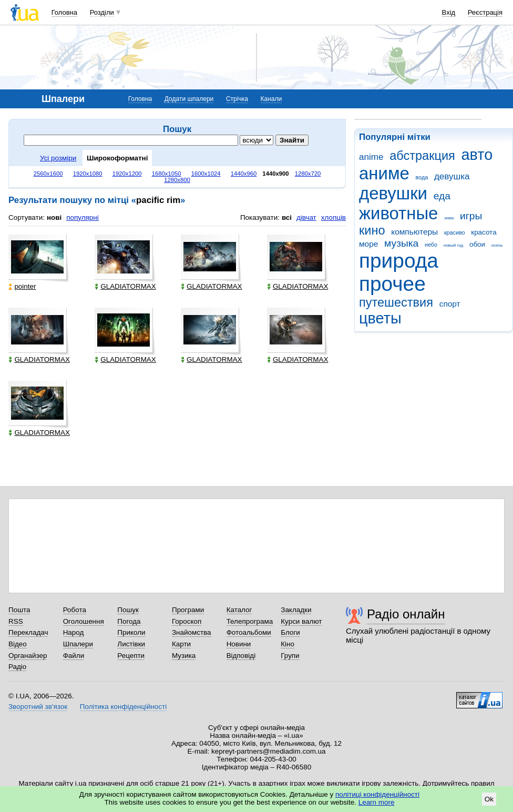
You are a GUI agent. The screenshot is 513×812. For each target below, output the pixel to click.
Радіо (17, 667)
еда (442, 196)
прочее (392, 284)
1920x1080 (88, 174)
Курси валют (301, 621)
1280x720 (308, 174)
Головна (64, 12)
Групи (290, 656)
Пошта (19, 610)
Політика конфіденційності (123, 707)
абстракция (422, 156)
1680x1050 (167, 174)
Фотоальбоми (249, 632)
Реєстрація (485, 12)
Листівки (131, 644)
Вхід (449, 12)
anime (371, 157)
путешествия (396, 302)
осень (497, 245)
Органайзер (28, 656)
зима (449, 218)
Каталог (239, 610)
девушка (452, 176)
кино (372, 230)
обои (477, 244)
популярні (82, 217)
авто (477, 155)
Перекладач (28, 632)
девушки (393, 193)
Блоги (290, 632)
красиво (455, 232)
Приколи (131, 632)
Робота (75, 610)
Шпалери (78, 644)
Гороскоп (187, 621)
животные (398, 213)
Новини (239, 644)
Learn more (377, 802)
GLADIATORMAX (125, 286)
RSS (16, 621)
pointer (22, 286)
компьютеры (414, 232)
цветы (380, 318)
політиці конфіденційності (377, 794)
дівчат (306, 217)
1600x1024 (206, 174)
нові (54, 217)
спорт (450, 304)
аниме (384, 173)
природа (399, 261)
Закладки (296, 610)
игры (471, 216)
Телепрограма (250, 621)
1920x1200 (127, 174)
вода (422, 177)
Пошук (128, 610)
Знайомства (192, 632)
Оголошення (84, 621)
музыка (401, 243)
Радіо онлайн (406, 614)
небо (431, 245)
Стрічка (237, 99)
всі (287, 217)
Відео (18, 644)
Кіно (288, 644)
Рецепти (131, 656)
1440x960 (244, 174)
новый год (453, 245)
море (368, 244)
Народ (74, 632)
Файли (74, 656)
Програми (188, 610)
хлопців (334, 217)
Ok (489, 799)
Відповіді (241, 656)
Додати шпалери (189, 99)
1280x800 (177, 180)
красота (484, 232)
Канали (271, 99)
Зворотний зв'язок (38, 707)
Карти (181, 644)
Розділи (102, 12)
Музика (184, 656)
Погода (129, 621)
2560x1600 (48, 174)
